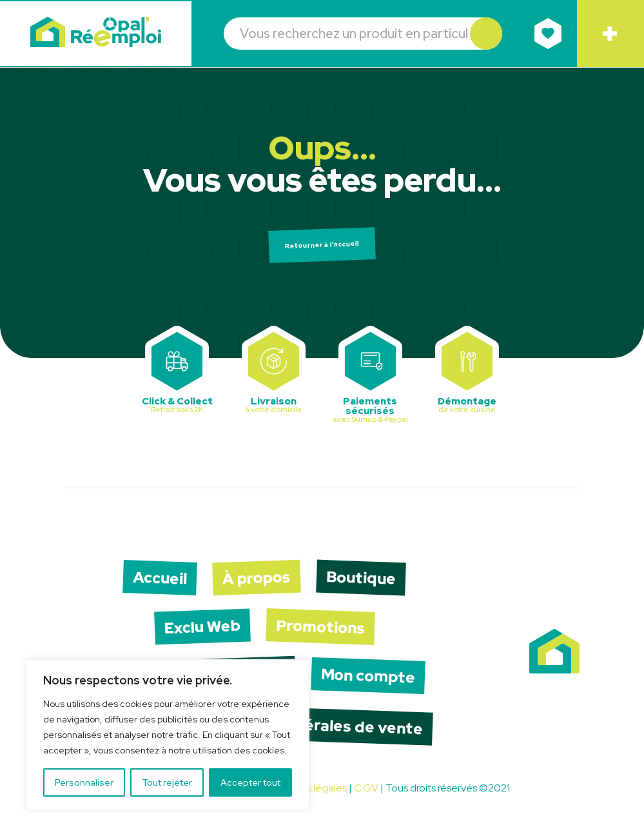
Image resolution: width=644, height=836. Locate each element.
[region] (168, 735)
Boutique (365, 582)
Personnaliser (84, 782)
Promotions (323, 632)
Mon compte (371, 682)
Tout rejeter (167, 782)
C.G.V (366, 797)
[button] (484, 34)
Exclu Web (200, 632)
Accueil (157, 582)
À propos (257, 582)
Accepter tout (250, 782)
